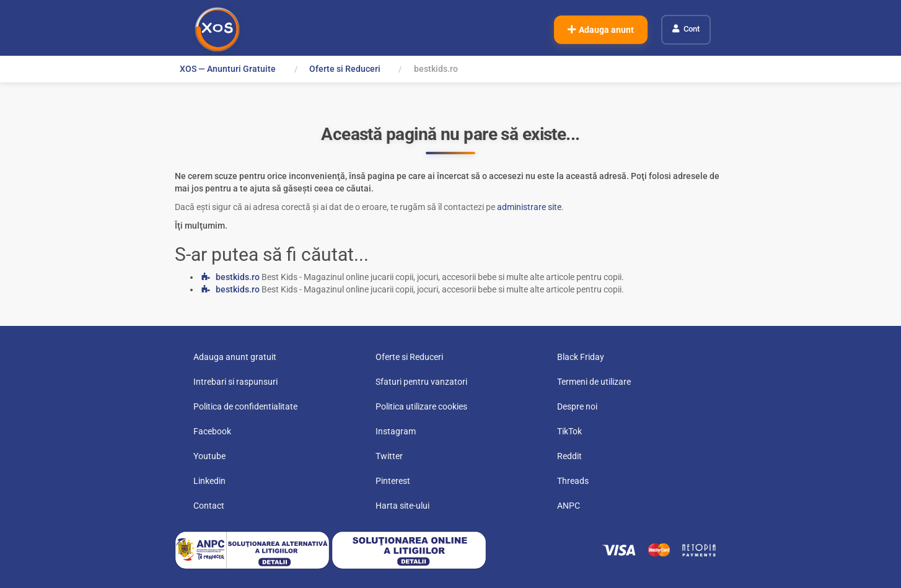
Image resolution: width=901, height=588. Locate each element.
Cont (692, 29)
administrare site (529, 207)
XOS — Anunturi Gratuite (228, 69)
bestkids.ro (238, 277)
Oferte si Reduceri (345, 69)
